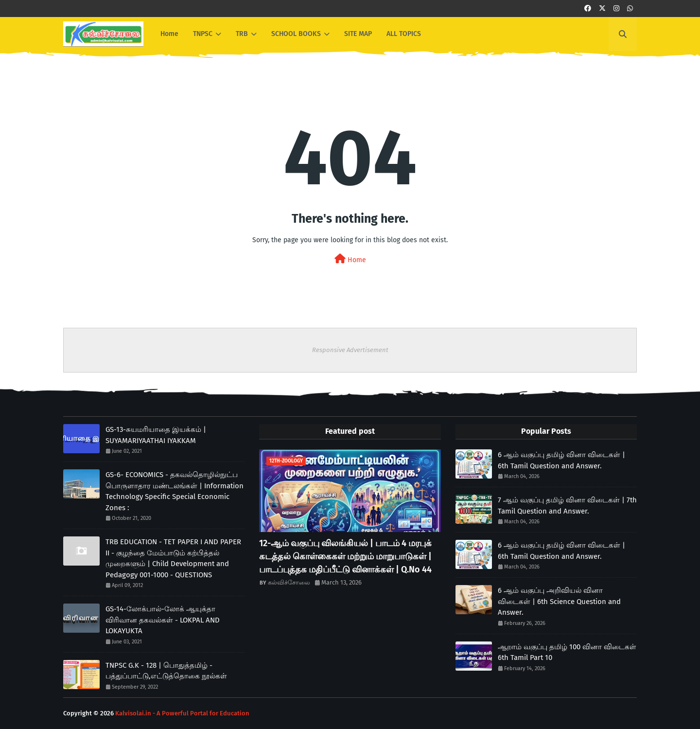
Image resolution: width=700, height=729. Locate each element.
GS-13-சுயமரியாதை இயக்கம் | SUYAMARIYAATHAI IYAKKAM (156, 435)
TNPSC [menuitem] (203, 34)
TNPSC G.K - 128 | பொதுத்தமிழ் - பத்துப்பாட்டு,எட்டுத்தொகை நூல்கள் (166, 671)
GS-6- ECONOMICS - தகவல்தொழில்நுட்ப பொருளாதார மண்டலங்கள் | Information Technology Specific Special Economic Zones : (175, 491)
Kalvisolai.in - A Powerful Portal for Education (182, 713)
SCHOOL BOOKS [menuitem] (296, 34)
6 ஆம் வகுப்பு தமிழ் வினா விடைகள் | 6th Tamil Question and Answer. (561, 460)
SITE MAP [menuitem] (358, 34)
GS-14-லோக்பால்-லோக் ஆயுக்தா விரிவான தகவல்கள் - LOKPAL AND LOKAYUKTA (163, 620)
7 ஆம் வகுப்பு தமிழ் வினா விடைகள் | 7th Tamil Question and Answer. (567, 506)
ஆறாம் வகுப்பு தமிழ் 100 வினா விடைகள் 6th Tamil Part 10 (567, 652)
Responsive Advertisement (350, 350)
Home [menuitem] (169, 34)
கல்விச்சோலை (289, 582)
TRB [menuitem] (242, 34)
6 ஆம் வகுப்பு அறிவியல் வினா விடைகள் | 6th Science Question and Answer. (559, 601)
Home (350, 259)
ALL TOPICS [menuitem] (404, 34)
